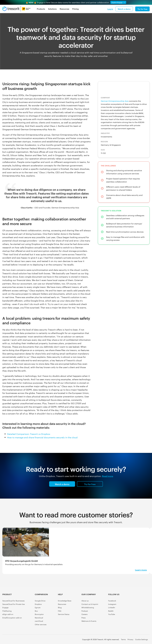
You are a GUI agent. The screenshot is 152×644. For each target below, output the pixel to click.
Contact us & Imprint (90, 604)
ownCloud (39, 621)
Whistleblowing (88, 607)
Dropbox (38, 604)
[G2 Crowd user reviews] (134, 596)
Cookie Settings (141, 639)
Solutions (52, 9)
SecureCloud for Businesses (13, 601)
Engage (5, 607)
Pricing (75, 9)
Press (84, 618)
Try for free (142, 9)
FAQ (60, 611)
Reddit (111, 611)
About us (85, 601)
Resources (64, 9)
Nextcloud (39, 618)
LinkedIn (112, 607)
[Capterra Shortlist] (144, 596)
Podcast (85, 611)
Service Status (64, 614)
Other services (41, 624)
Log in (110, 9)
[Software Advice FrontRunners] (134, 606)
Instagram (112, 604)
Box (36, 611)
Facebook (112, 601)
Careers (84, 614)
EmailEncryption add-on (12, 618)
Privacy (130, 639)
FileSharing (7, 611)
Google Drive (40, 601)
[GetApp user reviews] (144, 615)
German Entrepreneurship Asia (115, 101)
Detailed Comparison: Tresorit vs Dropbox (29, 434)
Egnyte (38, 607)
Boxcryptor (39, 614)
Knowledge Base (65, 601)
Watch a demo (124, 9)
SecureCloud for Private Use (14, 604)
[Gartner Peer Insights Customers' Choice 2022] (144, 606)
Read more (108, 476)
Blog (60, 607)
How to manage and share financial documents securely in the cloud (42, 437)
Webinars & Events (89, 621)
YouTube (112, 614)
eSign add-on (8, 614)
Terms (123, 639)
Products (41, 9)
